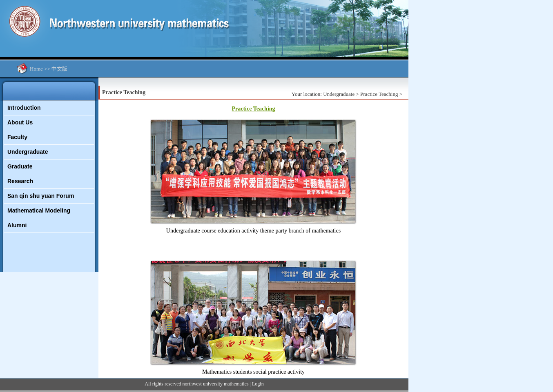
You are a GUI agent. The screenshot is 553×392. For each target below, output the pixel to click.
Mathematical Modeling (39, 210)
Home (36, 69)
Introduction (24, 108)
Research (20, 181)
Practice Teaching (379, 94)
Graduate (20, 166)
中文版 (59, 69)
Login (258, 384)
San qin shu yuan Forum (41, 196)
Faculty (17, 137)
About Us (20, 122)
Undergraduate (28, 152)
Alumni (17, 225)
